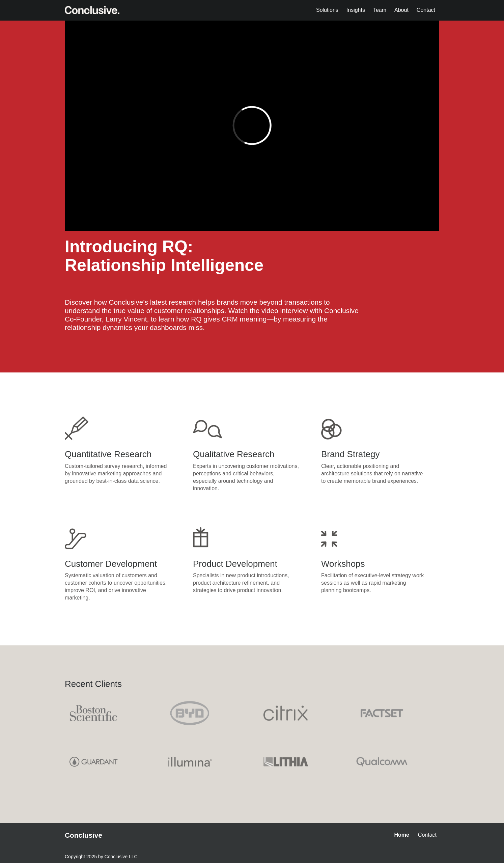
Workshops (343, 564)
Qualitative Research (234, 454)
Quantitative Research (108, 454)
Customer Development (111, 564)
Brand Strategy (350, 454)
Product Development (235, 564)
